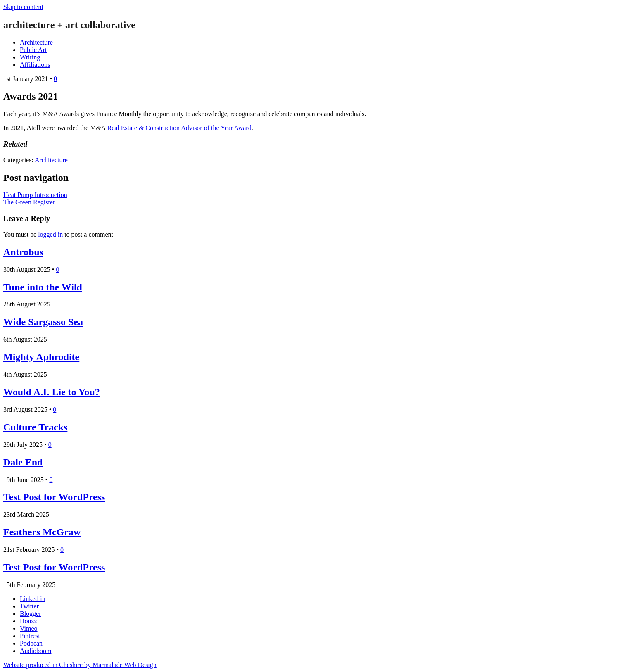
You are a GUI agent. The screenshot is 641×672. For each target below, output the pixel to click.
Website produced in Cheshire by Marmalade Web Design (80, 665)
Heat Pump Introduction (35, 195)
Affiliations (35, 65)
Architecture (36, 42)
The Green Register (29, 202)
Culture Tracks (35, 427)
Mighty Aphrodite (41, 357)
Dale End (23, 462)
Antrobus (23, 252)
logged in (50, 234)
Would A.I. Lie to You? (52, 392)
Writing (30, 57)
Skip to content (23, 7)
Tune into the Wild (43, 287)
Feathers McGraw (42, 532)
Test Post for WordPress (54, 497)
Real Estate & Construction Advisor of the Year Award (179, 128)
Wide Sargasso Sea (43, 322)
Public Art (33, 50)
